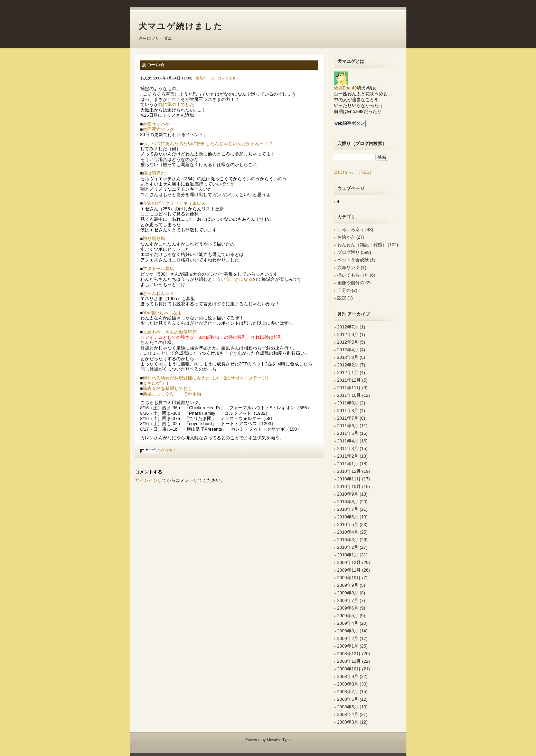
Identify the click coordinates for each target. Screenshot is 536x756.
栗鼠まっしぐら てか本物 (172, 394)
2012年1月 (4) (351, 372)
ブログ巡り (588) (354, 252)
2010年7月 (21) (352, 509)
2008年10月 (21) (354, 669)
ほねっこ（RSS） (356, 172)
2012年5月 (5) (351, 342)
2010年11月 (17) (354, 479)
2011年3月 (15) (352, 448)
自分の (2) (347, 290)
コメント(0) (228, 78)
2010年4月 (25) (352, 532)
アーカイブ (359, 314)
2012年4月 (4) (351, 350)
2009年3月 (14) (352, 631)
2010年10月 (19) (354, 486)
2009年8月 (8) (351, 593)
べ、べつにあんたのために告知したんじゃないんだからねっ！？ (208, 143)
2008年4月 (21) (352, 714)
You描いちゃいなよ (162, 313)
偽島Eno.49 (345, 86)
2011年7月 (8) (351, 418)
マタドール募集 (158, 269)
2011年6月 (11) (352, 426)
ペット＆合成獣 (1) (356, 260)
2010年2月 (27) (352, 547)
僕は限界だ (154, 173)
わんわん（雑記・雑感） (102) (368, 245)
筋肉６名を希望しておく (167, 388)
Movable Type (279, 740)
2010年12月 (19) (354, 471)
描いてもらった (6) (356, 275)
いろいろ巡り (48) (355, 229)
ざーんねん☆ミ (158, 293)
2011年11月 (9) (352, 388)
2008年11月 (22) (354, 661)
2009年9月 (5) (351, 585)
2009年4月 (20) (352, 623)
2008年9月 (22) (352, 676)
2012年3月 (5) (351, 357)
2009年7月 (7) (351, 600)
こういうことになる (232, 279)
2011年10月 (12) (354, 395)
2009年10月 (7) (352, 578)
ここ (145, 214)
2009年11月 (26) (354, 570)
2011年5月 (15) (352, 433)
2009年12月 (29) (354, 562)
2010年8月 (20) (352, 502)
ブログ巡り (167, 450)
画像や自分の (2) (354, 283)
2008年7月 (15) (352, 692)
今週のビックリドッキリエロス (174, 203)
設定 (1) (345, 298)
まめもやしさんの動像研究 (170, 332)
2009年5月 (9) (351, 616)
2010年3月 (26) (352, 540)
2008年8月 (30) (352, 684)
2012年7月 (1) (351, 327)
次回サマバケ (156, 124)
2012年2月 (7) (351, 365)
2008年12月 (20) (354, 654)
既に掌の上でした (176, 104)
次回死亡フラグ (158, 129)
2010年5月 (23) (352, 524)
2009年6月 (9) (351, 608)
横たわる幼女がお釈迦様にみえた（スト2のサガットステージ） (207, 378)
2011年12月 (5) (352, 380)
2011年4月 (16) (352, 441)
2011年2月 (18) (352, 456)
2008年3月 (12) (352, 722)
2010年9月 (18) (352, 494)
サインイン (146, 480)
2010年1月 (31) (352, 555)
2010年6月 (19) (352, 517)
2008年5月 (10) (352, 707)
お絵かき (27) (351, 237)
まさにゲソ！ (156, 383)
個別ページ (205, 78)
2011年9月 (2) (351, 403)
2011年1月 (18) (352, 464)
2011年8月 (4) (351, 410)
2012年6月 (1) (351, 334)
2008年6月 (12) (352, 699)
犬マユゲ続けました (181, 26)
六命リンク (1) (352, 267)
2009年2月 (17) (352, 638)
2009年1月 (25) (352, 646)
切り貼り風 (154, 238)
